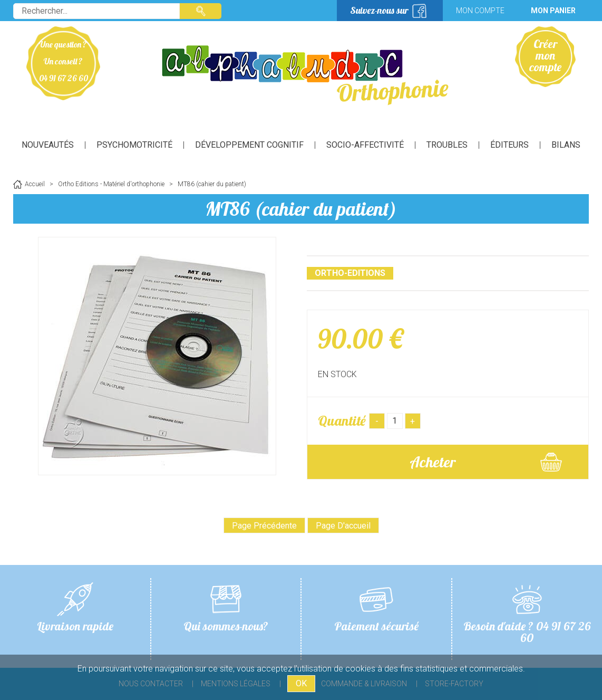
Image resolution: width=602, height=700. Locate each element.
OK (301, 683)
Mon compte (480, 11)
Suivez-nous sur (379, 10)
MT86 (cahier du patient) (301, 209)
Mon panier (553, 11)
